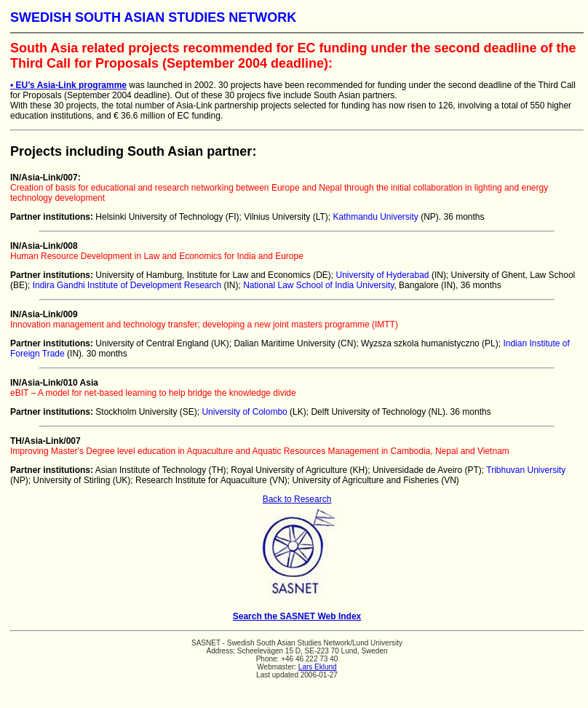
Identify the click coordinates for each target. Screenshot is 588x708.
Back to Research (297, 499)
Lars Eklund (318, 667)
